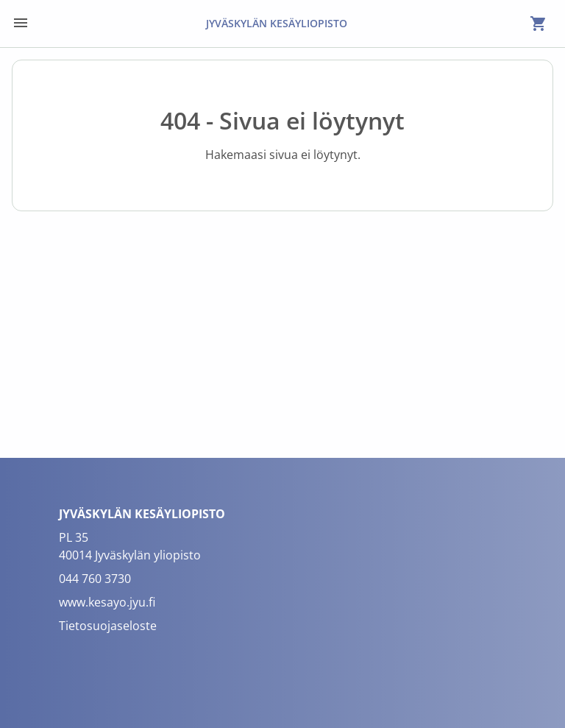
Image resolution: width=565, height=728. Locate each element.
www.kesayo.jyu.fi (107, 602)
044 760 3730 (95, 579)
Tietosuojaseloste (108, 626)
